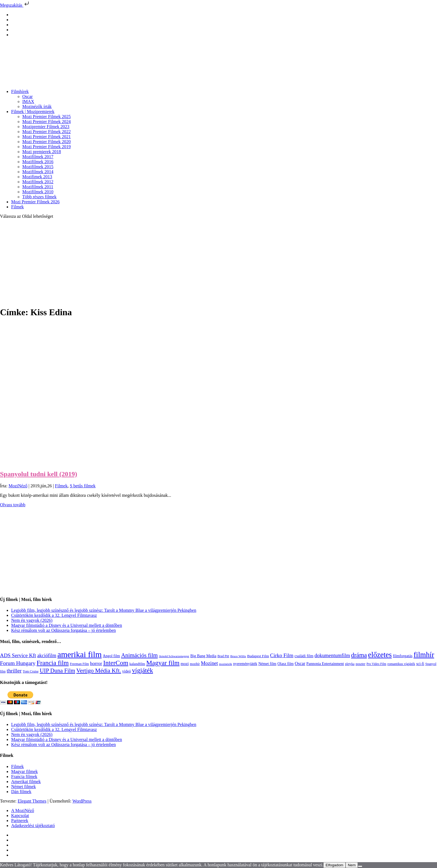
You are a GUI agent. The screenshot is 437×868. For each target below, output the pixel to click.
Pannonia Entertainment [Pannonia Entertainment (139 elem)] (325, 664)
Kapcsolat (20, 816)
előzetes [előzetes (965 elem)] (380, 655)
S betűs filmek (82, 486)
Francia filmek (24, 777)
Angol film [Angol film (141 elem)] (111, 656)
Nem (352, 865)
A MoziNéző (23, 810)
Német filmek (23, 787)
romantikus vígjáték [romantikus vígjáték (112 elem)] (401, 664)
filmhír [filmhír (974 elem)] (424, 655)
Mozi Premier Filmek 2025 (47, 117)
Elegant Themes (32, 801)
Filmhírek (20, 91)
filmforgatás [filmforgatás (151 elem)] (403, 656)
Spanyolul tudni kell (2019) (39, 474)
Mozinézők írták (37, 107)
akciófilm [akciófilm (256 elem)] (47, 656)
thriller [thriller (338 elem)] (14, 671)
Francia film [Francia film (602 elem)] (53, 663)
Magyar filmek (25, 772)
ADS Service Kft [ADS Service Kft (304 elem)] (18, 655)
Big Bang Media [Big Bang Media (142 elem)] (203, 656)
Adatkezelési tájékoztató (33, 826)
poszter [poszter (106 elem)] (360, 664)
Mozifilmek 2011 (38, 187)
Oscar (27, 96)
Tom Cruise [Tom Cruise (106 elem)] (31, 671)
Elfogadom (334, 865)
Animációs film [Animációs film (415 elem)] (139, 655)
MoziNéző (18, 486)
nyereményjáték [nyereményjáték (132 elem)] (245, 664)
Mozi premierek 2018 (42, 152)
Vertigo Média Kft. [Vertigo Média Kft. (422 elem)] (99, 671)
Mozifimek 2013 (37, 177)
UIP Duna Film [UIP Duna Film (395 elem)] (58, 671)
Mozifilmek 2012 (38, 182)
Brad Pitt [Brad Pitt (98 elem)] (223, 656)
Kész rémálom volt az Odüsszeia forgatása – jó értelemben (64, 630)
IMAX (28, 102)
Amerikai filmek (26, 782)
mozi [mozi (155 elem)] (185, 664)
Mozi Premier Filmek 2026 (35, 202)
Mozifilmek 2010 (38, 192)
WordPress (82, 801)
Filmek (17, 207)
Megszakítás (15, 5)
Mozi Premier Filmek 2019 (47, 147)
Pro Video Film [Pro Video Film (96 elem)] (376, 664)
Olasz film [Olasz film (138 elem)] (286, 664)
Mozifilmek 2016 (38, 162)
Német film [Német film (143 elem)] (267, 664)
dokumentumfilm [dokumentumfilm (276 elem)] (332, 656)
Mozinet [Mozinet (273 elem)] (209, 663)
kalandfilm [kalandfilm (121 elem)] (137, 664)
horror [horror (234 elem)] (96, 663)
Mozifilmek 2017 (38, 157)
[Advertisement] (219, 262)
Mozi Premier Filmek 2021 (47, 137)
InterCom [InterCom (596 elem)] (116, 663)
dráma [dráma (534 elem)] (359, 655)
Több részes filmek (39, 197)
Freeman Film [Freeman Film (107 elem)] (80, 664)
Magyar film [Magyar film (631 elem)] (163, 663)
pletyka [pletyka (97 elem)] (350, 664)
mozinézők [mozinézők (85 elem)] (226, 664)
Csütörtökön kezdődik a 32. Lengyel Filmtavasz (54, 615)
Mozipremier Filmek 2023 (46, 127)
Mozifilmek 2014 (38, 172)
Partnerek (20, 821)
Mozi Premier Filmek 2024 (47, 122)
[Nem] (360, 866)
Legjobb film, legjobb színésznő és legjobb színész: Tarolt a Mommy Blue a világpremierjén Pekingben (104, 610)
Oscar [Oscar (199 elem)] (300, 664)
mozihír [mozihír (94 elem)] (195, 664)
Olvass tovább (13, 505)
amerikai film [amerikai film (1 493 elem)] (80, 654)
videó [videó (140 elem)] (126, 671)
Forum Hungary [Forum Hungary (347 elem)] (18, 663)
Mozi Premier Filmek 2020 (47, 142)
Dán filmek (21, 792)
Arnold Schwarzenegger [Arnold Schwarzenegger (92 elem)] (174, 656)
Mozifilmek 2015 (38, 167)
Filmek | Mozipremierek (33, 112)
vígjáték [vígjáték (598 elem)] (142, 670)
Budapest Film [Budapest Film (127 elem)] (258, 656)
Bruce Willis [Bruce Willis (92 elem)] (238, 656)
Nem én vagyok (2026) (32, 620)
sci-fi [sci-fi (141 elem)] (420, 664)
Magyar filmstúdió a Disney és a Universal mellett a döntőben (67, 625)
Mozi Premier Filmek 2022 (47, 132)
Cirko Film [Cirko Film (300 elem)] (282, 655)
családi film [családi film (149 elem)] (304, 656)
